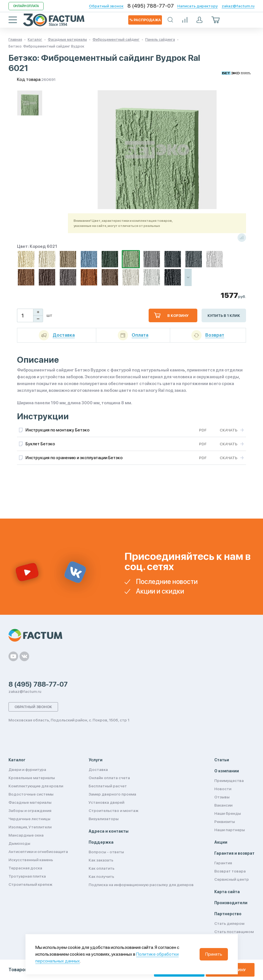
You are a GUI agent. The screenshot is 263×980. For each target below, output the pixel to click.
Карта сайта (227, 892)
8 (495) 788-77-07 (151, 6)
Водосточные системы (31, 794)
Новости (223, 789)
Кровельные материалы (32, 778)
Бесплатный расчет (108, 786)
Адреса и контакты (109, 831)
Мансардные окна (26, 835)
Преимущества (229, 781)
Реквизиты (225, 822)
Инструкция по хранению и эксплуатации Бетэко (74, 458)
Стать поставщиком (234, 932)
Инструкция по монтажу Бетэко (57, 430)
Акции (221, 842)
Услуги (96, 760)
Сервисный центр (232, 879)
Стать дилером (229, 923)
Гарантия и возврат (234, 853)
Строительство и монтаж (114, 811)
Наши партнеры (230, 830)
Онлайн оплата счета (109, 778)
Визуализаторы (104, 819)
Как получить (101, 876)
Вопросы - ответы (106, 852)
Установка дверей (106, 802)
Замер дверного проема (112, 794)
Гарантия (223, 863)
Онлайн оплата (26, 6)
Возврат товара (230, 871)
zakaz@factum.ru (238, 6)
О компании (227, 771)
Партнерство (228, 914)
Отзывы (222, 797)
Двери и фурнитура (27, 770)
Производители (231, 903)
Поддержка (101, 842)
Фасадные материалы (30, 802)
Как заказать (101, 860)
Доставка (98, 770)
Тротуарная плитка (27, 876)
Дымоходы (19, 843)
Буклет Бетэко (40, 444)
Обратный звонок (106, 6)
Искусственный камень (31, 860)
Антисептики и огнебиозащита (38, 852)
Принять (214, 954)
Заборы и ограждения (30, 811)
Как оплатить (101, 868)
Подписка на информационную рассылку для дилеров (141, 885)
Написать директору (197, 6)
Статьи (222, 760)
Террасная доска (25, 868)
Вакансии (223, 805)
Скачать (229, 430)
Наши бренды (228, 813)
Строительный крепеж (30, 884)
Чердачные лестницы (29, 819)
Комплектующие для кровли (36, 786)
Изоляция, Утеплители (30, 827)
